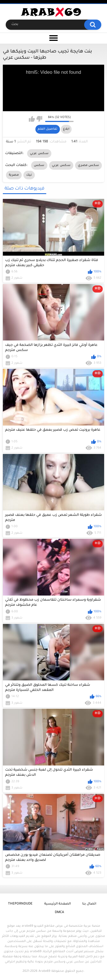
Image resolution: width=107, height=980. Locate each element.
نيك (29, 175)
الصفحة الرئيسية (57, 904)
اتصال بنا (89, 904)
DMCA (59, 913)
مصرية (14, 175)
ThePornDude (20, 904)
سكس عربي (39, 153)
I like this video (32, 119)
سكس (39, 165)
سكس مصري (88, 165)
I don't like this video (39, 119)
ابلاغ (66, 129)
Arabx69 (44, 971)
